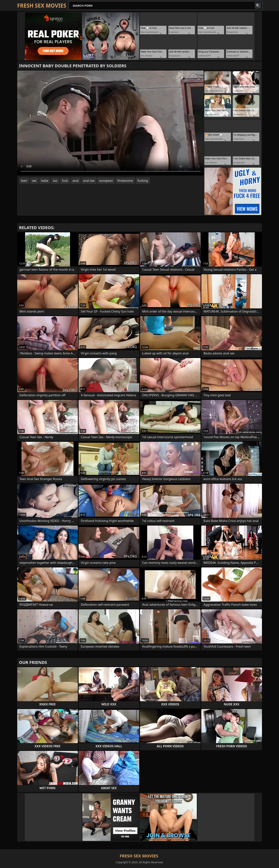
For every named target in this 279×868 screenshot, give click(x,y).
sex (34, 181)
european (106, 181)
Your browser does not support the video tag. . (110, 123)
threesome (125, 181)
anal (76, 181)
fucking (143, 181)
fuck (65, 181)
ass (55, 181)
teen (24, 181)
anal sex (89, 181)
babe (45, 181)
